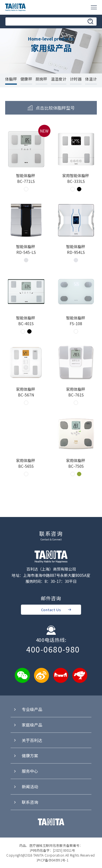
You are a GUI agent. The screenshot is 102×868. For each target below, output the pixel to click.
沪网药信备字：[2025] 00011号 (52, 850)
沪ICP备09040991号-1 (52, 860)
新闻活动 (26, 787)
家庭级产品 (28, 725)
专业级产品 (28, 710)
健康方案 (26, 756)
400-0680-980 (53, 650)
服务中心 (26, 771)
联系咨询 (26, 802)
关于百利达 (28, 740)
